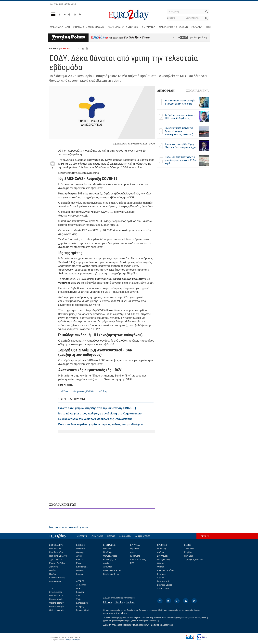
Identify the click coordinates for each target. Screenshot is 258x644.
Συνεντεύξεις (163, 556)
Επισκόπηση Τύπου (166, 570)
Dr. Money (162, 549)
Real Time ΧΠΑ (56, 552)
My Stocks (135, 549)
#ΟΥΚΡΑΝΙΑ (148, 27)
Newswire (81, 549)
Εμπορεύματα (82, 603)
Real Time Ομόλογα (58, 556)
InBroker (124, 613)
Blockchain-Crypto (111, 574)
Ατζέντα (161, 578)
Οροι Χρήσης (125, 536)
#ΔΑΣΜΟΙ (197, 27)
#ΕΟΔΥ (64, 391)
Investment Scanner (112, 570)
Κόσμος (80, 560)
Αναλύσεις (108, 567)
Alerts (133, 552)
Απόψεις (161, 552)
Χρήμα (79, 599)
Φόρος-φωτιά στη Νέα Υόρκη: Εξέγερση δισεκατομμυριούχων (181, 146)
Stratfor (119, 602)
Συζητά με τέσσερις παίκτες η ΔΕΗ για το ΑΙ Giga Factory (180, 117)
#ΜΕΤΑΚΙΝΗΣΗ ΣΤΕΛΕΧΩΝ (173, 27)
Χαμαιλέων (189, 549)
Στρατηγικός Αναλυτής (194, 560)
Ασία (78, 596)
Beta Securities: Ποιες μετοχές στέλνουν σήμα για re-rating (180, 102)
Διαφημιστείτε (143, 536)
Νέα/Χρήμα (108, 552)
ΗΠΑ (78, 588)
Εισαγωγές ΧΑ (110, 560)
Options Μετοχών (57, 610)
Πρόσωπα (108, 549)
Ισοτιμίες (80, 607)
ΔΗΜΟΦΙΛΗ (166, 91)
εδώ (184, 37)
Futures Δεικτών (56, 599)
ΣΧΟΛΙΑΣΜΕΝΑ (197, 91)
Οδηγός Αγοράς (110, 556)
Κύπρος (80, 574)
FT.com (108, 602)
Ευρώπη (80, 592)
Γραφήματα (135, 556)
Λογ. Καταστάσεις (138, 560)
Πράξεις (53, 574)
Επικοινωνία (97, 536)
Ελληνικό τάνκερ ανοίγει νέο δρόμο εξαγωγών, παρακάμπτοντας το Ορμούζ (179, 131)
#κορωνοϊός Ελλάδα (84, 391)
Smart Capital (163, 589)
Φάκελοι (161, 563)
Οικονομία (81, 552)
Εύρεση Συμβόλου (57, 563)
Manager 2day (164, 560)
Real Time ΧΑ (55, 549)
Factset (130, 602)
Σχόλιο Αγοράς (56, 560)
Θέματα (161, 567)
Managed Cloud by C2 (72, 640)
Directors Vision (164, 581)
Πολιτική (80, 570)
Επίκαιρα (80, 563)
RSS (132, 563)
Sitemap (111, 536)
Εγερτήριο (162, 574)
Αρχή (203, 536)
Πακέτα (52, 570)
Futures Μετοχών (57, 607)
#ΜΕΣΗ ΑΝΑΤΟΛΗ (60, 27)
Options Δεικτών (57, 603)
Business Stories (165, 585)
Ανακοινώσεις (55, 581)
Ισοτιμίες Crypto (83, 610)
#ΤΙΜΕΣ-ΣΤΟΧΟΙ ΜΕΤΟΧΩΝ (89, 27)
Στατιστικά (54, 567)
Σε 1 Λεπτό (81, 585)
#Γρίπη (103, 391)
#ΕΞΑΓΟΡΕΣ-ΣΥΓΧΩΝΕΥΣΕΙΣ (123, 27)
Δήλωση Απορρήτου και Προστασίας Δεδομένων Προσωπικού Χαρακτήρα (138, 625)
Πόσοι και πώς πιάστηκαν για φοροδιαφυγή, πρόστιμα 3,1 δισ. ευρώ (181, 160)
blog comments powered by (69, 527)
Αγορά (79, 556)
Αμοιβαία (107, 563)
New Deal (189, 556)
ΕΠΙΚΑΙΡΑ (65, 49)
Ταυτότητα (82, 536)
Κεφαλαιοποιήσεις (57, 578)
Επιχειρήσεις (82, 567)
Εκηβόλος (189, 552)
